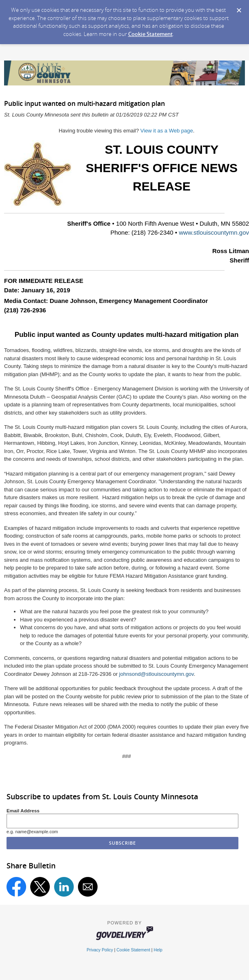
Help (158, 950)
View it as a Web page (167, 131)
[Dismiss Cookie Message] (239, 8)
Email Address (23, 811)
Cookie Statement (150, 34)
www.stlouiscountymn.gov (214, 232)
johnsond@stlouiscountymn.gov (157, 674)
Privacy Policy (100, 950)
